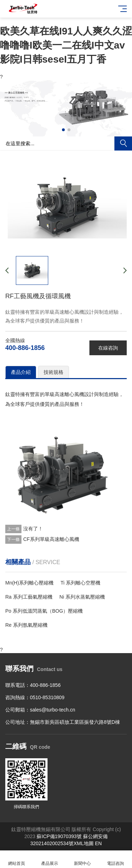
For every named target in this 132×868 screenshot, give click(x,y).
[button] (63, 130)
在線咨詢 (108, 348)
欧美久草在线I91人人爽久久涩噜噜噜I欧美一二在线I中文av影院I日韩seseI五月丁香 (66, 45)
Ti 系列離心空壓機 (80, 583)
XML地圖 (84, 843)
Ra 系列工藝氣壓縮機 (29, 597)
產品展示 (50, 859)
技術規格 (54, 372)
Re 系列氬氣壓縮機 (26, 625)
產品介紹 (21, 372)
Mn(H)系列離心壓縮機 (29, 583)
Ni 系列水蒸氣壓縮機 (82, 597)
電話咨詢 (115, 859)
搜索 (123, 143)
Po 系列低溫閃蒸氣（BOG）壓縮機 (44, 611)
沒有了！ (33, 529)
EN (98, 843)
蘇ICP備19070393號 (59, 836)
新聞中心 (83, 859)
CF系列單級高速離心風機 (51, 539)
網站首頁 (17, 859)
